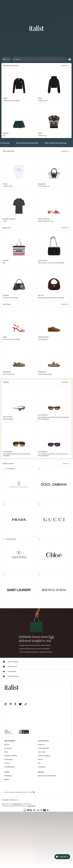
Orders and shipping (44, 756)
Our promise (8, 748)
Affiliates (7, 780)
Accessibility (42, 767)
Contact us (41, 745)
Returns (40, 759)
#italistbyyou (8, 776)
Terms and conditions (11, 756)
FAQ (39, 763)
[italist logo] (37, 29)
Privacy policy (9, 759)
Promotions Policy (17, 804)
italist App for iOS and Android (47, 776)
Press (6, 752)
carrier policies (31, 806)
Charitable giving (9, 767)
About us (7, 745)
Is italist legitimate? (44, 748)
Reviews (7, 763)
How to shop (42, 752)
